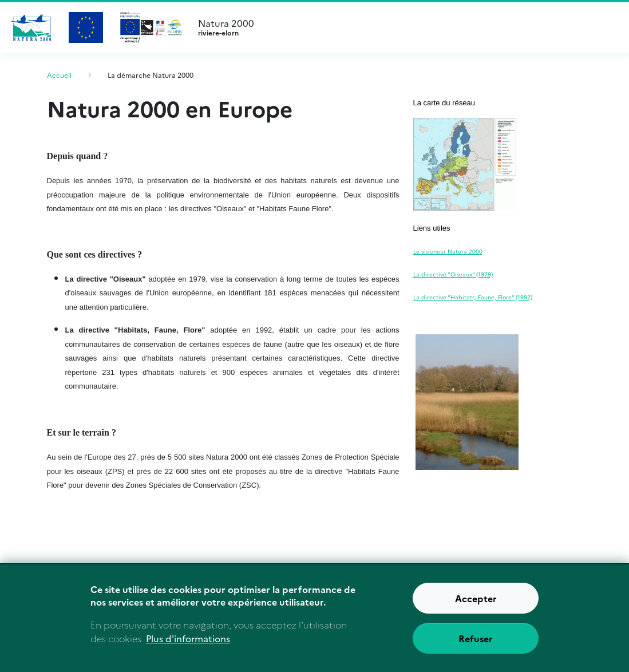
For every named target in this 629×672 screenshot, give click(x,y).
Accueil (59, 75)
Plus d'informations (188, 638)
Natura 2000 (404, 27)
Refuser (476, 638)
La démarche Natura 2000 (151, 75)
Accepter (476, 598)
